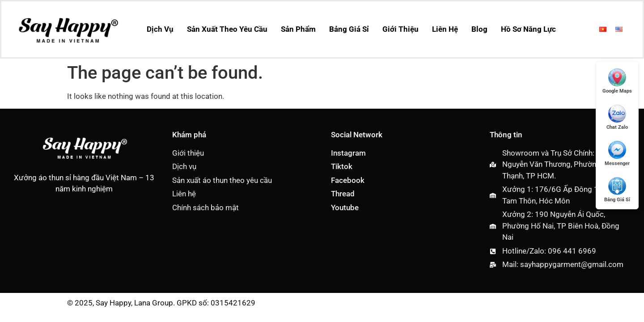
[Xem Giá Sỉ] (617, 189)
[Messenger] (617, 153)
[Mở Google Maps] (617, 81)
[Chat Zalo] (617, 117)
